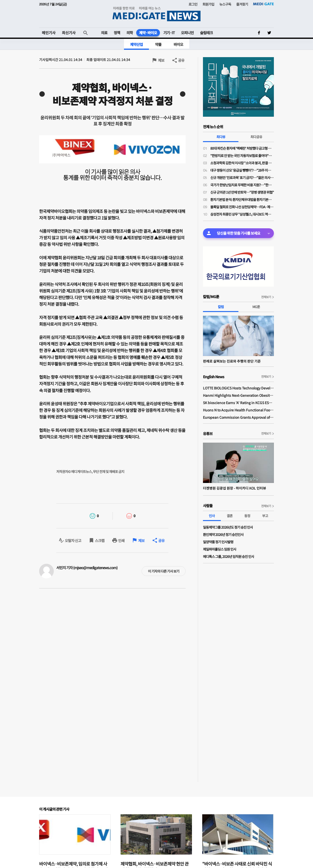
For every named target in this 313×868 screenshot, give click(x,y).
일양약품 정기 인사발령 (218, 542)
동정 (247, 516)
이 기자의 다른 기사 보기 (164, 571)
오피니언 (187, 33)
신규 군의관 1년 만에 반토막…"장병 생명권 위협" (242, 192)
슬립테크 (206, 33)
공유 (181, 60)
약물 (158, 44)
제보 (161, 60)
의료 (104, 33)
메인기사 (49, 33)
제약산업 (136, 44)
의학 (130, 33)
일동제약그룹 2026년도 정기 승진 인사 (228, 527)
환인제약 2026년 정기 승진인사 (223, 534)
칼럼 (221, 307)
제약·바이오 (148, 33)
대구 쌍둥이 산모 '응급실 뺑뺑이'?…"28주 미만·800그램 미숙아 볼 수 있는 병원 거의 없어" (242, 170)
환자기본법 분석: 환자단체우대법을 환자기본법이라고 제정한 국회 (242, 199)
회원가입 (208, 4)
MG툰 (256, 307)
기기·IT (169, 33)
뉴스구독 (225, 4)
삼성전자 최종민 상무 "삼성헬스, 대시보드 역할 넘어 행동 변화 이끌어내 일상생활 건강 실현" (242, 214)
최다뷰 (221, 137)
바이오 (178, 44)
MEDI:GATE (263, 4)
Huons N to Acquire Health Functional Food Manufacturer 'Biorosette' (238, 410)
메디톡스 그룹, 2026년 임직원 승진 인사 (229, 556)
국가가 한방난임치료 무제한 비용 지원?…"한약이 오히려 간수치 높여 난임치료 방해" (242, 185)
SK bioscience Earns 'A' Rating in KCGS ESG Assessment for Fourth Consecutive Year (238, 403)
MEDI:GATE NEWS (156, 14)
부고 (265, 516)
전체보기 (266, 297)
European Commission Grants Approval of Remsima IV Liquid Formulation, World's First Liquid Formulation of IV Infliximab (238, 417)
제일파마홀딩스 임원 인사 (220, 549)
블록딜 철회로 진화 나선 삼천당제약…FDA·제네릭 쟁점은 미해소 (242, 207)
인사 (212, 516)
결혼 (230, 516)
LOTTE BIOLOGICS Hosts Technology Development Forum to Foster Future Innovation (238, 388)
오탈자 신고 (73, 540)
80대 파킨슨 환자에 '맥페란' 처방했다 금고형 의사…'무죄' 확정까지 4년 (242, 148)
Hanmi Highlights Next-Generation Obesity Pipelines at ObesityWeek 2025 (238, 395)
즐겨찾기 (242, 4)
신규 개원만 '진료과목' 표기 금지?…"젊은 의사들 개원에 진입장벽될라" (242, 178)
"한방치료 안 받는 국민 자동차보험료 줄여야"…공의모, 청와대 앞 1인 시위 (242, 156)
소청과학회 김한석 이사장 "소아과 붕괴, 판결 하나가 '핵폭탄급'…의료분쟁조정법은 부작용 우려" (242, 163)
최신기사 (69, 33)
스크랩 (100, 540)
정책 (117, 33)
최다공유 (256, 137)
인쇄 (121, 540)
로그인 (193, 4)
